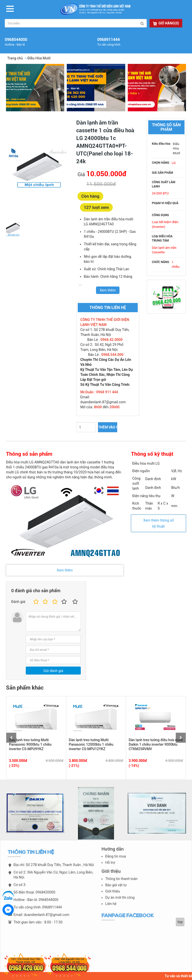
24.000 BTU (160, 193)
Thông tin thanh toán (121, 882)
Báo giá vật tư (116, 888)
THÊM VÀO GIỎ (108, 427)
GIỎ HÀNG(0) (166, 23)
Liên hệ (111, 907)
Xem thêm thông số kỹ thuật (158, 523)
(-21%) (74, 766)
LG (174, 163)
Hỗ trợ (110, 866)
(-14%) (134, 766)
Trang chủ (15, 58)
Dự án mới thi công (120, 901)
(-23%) (14, 766)
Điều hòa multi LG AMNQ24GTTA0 (33, 462)
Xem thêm (65, 570)
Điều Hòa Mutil (39, 58)
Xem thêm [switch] (108, 290)
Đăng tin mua (116, 860)
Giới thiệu (113, 895)
